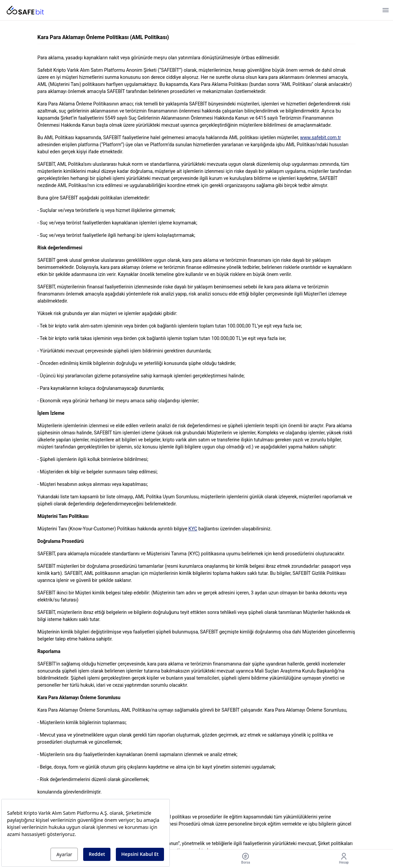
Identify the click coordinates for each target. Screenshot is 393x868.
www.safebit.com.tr (321, 137)
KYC (193, 529)
